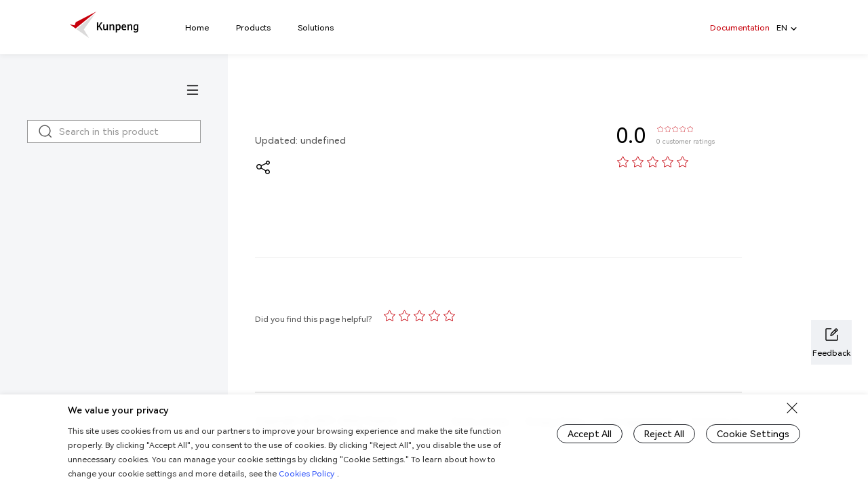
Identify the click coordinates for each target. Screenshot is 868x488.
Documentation (740, 27)
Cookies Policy (307, 473)
